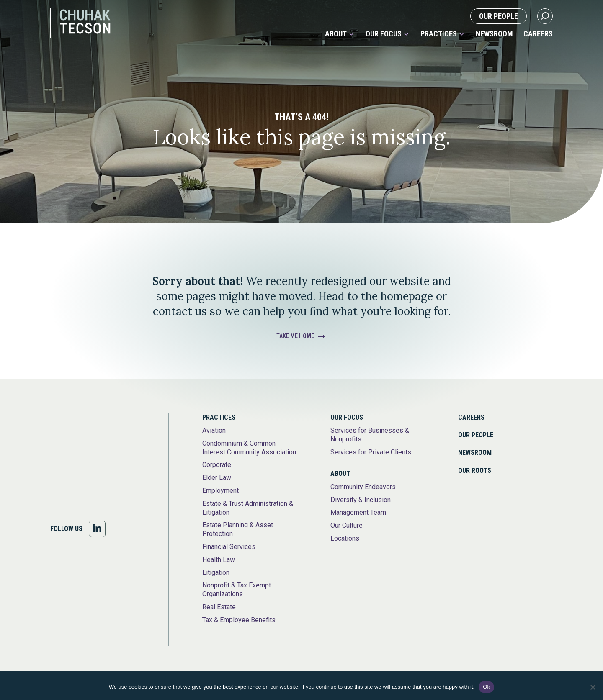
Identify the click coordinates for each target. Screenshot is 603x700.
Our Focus (384, 34)
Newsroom (494, 34)
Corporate (217, 465)
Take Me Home (295, 336)
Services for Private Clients (371, 452)
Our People (499, 16)
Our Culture (347, 525)
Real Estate (219, 607)
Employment (220, 491)
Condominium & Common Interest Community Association (249, 448)
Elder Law (217, 478)
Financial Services (229, 547)
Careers (538, 34)
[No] (593, 687)
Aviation (214, 430)
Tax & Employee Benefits (239, 620)
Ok (486, 687)
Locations (345, 538)
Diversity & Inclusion (361, 500)
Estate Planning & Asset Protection (238, 529)
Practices (439, 34)
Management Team (358, 512)
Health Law (219, 560)
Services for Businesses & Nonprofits (370, 435)
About (336, 34)
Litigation (216, 573)
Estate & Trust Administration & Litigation (248, 508)
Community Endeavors (363, 487)
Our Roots (475, 471)
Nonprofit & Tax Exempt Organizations (237, 590)
